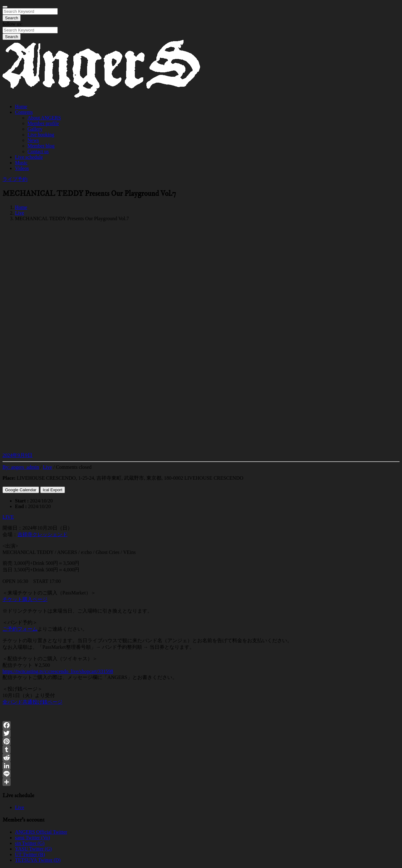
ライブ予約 (15, 179)
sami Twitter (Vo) (32, 838)
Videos (22, 168)
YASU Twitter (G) (33, 849)
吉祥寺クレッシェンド (42, 534)
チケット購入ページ (25, 599)
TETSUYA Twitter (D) (38, 860)
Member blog (41, 146)
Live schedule (29, 157)
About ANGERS (44, 118)
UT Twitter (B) (30, 854)
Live (20, 213)
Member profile (43, 123)
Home (21, 107)
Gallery (35, 129)
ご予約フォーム (20, 629)
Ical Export (53, 490)
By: (21, 467)
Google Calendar (21, 490)
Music (21, 163)
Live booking (41, 135)
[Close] (5, 7)
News (33, 140)
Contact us (38, 151)
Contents (24, 112)
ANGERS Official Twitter (41, 832)
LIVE (8, 517)
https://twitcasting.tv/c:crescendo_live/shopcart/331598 (58, 671)
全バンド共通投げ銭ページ (32, 702)
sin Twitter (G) (30, 843)
